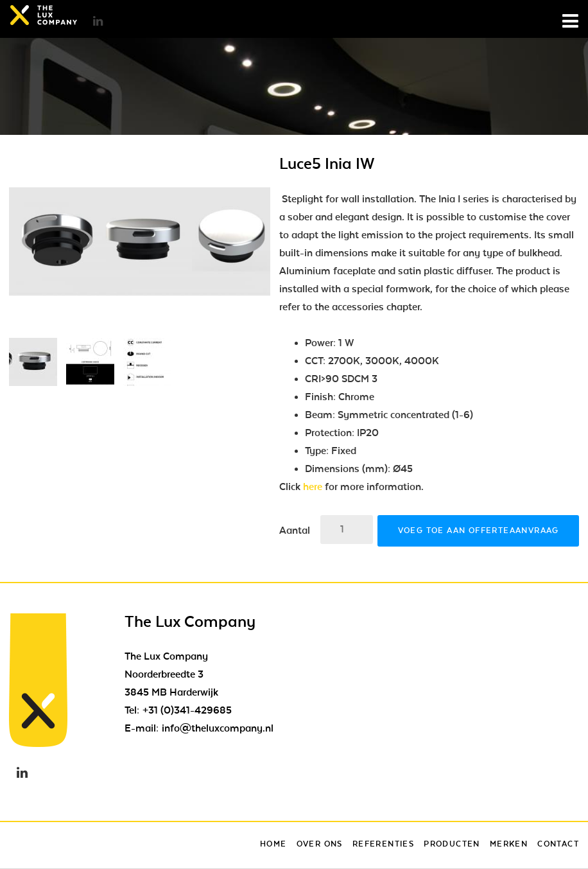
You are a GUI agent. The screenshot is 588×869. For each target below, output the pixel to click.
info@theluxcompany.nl (218, 728)
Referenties (383, 844)
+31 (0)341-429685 (187, 710)
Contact (558, 844)
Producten (452, 844)
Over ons (320, 844)
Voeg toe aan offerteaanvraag (479, 531)
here (313, 487)
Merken (509, 844)
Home (273, 844)
